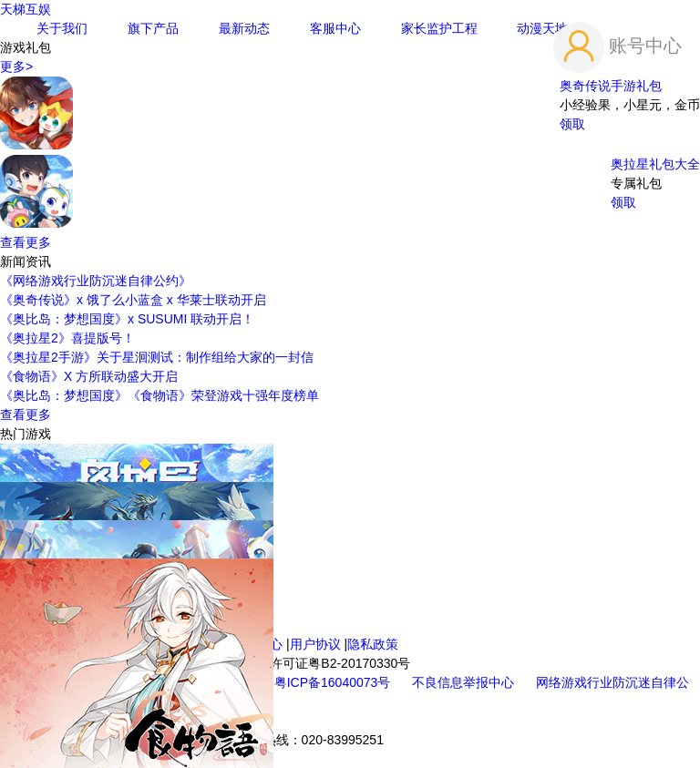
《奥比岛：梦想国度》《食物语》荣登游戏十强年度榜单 (160, 395)
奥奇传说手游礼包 (611, 86)
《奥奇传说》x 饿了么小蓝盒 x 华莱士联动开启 (133, 300)
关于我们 (62, 28)
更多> (16, 67)
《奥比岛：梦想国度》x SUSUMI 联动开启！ (127, 319)
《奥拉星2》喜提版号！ (67, 338)
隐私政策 (373, 644)
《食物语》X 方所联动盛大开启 (89, 376)
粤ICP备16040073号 (335, 682)
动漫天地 (542, 28)
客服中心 (335, 28)
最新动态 (244, 28)
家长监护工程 (439, 28)
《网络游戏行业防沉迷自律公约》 (96, 281)
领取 (572, 124)
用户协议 (315, 644)
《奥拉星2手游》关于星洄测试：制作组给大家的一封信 (157, 357)
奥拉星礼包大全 (655, 164)
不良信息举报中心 (465, 682)
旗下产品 (153, 28)
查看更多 (26, 242)
